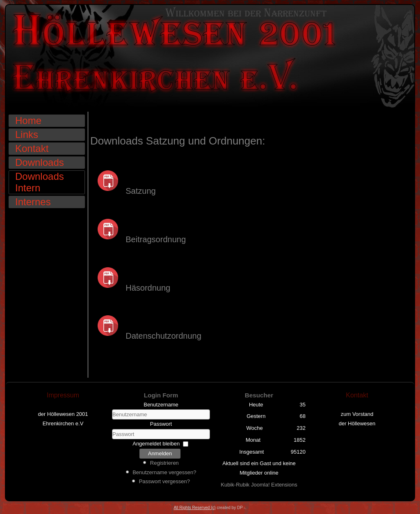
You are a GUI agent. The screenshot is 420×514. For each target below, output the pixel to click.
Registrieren (164, 463)
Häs (115, 288)
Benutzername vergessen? (164, 472)
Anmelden (160, 453)
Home (28, 120)
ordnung (155, 288)
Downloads (40, 162)
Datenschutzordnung (161, 336)
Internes (33, 202)
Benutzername (161, 405)
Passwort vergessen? (164, 481)
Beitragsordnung (138, 239)
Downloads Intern (40, 182)
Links (27, 134)
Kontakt (32, 148)
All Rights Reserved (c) (194, 508)
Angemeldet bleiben (156, 444)
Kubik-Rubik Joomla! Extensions (259, 485)
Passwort (161, 424)
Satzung (123, 191)
